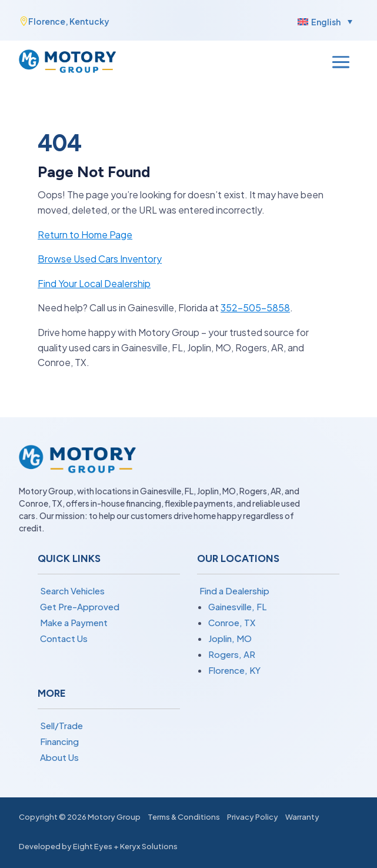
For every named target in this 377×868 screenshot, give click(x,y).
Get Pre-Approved (80, 606)
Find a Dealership (234, 591)
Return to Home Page (85, 235)
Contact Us (64, 638)
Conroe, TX (232, 622)
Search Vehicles (72, 591)
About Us (59, 757)
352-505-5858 (255, 307)
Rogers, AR (232, 654)
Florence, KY (234, 670)
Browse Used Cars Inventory (100, 259)
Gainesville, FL (237, 606)
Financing (59, 741)
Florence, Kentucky (69, 21)
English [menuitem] (326, 22)
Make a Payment (74, 622)
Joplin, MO (230, 638)
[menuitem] (323, 21)
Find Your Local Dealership (94, 283)
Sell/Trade (61, 725)
